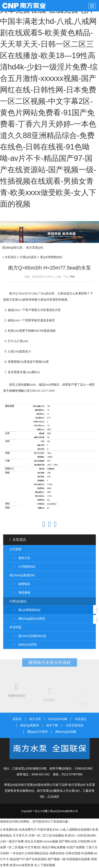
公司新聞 (15, 549)
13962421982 (84, 768)
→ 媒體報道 (20, 584)
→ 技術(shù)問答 (23, 645)
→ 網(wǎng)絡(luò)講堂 (27, 619)
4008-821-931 (41, 774)
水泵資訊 (11, 257)
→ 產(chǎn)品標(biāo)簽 (28, 636)
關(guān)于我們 (38, 732)
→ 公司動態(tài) (22, 567)
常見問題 (15, 627)
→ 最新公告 (20, 558)
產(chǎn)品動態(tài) (22, 575)
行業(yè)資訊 (28, 257)
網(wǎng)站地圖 (66, 732)
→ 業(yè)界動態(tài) (25, 610)
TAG (72, 277)
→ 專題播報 (20, 593)
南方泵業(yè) (26, 6)
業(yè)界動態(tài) (51, 257)
